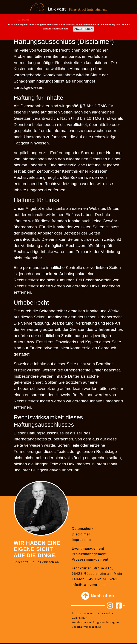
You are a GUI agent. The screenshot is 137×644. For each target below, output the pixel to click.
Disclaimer (81, 534)
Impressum (81, 540)
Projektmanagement (89, 554)
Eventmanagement (88, 548)
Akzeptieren (84, 29)
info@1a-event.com (89, 585)
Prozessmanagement (90, 559)
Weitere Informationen (55, 29)
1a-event (57, 9)
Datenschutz (83, 529)
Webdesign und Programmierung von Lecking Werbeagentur (96, 624)
